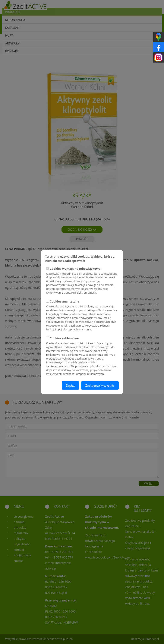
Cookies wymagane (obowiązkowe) (82, 281)
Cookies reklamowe (82, 356)
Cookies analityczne (82, 315)
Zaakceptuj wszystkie (100, 385)
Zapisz (70, 385)
